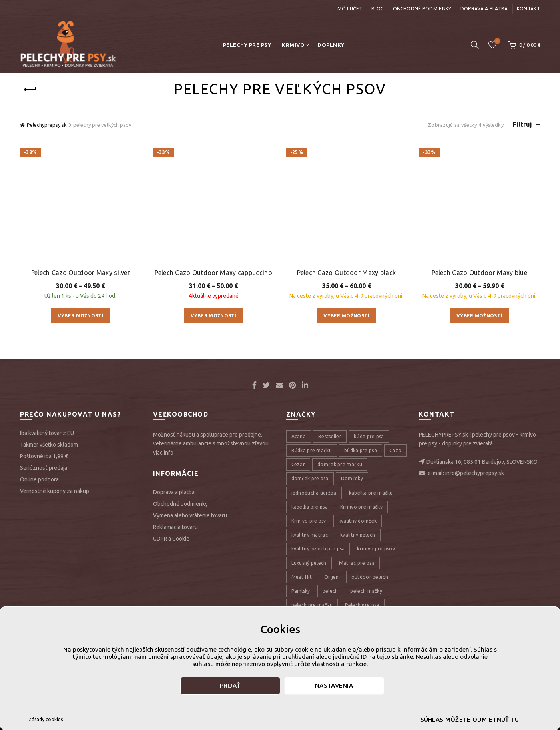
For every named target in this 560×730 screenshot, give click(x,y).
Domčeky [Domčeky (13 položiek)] (352, 411)
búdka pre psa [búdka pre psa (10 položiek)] (361, 383)
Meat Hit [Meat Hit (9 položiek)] (302, 510)
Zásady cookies (46, 719)
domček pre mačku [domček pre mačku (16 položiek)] (340, 397)
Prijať (230, 685)
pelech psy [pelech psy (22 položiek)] (388, 580)
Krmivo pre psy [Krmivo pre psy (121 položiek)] (309, 454)
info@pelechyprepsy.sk (475, 405)
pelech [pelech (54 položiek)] (330, 524)
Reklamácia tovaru (175, 460)
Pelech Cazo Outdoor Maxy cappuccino (213, 187)
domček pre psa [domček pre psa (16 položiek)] (310, 411)
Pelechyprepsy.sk (47, 125)
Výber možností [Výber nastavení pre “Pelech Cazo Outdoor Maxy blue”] (479, 248)
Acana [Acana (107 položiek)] (299, 369)
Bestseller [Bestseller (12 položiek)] (330, 369)
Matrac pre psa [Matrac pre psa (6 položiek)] (357, 496)
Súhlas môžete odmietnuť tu (470, 719)
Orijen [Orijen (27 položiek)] (332, 510)
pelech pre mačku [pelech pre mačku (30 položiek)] (312, 538)
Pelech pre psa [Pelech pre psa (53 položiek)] (362, 538)
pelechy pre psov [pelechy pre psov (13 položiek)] (311, 594)
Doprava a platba (484, 9)
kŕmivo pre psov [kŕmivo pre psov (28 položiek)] (376, 482)
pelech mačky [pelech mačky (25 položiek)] (366, 524)
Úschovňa (496, 41)
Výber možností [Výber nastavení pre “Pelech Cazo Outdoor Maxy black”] (346, 248)
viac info (163, 385)
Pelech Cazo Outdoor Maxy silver (81, 187)
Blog (378, 9)
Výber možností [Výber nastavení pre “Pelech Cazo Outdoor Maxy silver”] (81, 230)
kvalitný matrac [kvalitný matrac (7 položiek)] (310, 468)
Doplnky (331, 45)
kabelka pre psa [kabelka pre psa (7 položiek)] (310, 439)
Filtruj (522, 124)
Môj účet (350, 9)
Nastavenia (334, 685)
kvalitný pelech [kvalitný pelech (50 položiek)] (358, 468)
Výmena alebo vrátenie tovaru (190, 448)
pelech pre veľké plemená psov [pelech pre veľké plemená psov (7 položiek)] (328, 580)
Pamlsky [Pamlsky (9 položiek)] (301, 524)
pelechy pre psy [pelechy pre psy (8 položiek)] (361, 594)
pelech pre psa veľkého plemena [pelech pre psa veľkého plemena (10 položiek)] (329, 552)
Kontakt (528, 9)
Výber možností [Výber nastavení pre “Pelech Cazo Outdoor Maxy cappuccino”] (214, 230)
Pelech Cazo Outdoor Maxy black (346, 205)
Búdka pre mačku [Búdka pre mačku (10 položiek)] (312, 383)
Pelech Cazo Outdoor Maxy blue (479, 205)
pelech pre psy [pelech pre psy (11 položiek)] (308, 566)
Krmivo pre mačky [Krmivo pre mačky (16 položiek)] (361, 439)
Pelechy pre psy (247, 45)
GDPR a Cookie (171, 471)
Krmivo (293, 45)
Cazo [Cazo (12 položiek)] (395, 383)
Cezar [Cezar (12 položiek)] (298, 397)
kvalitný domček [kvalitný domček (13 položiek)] (358, 454)
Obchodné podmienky (422, 9)
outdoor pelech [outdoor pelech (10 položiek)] (370, 510)
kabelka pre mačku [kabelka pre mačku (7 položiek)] (371, 425)
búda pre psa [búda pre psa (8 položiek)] (369, 369)
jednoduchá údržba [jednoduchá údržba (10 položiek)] (314, 425)
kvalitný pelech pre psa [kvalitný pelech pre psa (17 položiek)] (318, 482)
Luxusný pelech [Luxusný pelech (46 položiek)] (309, 496)
